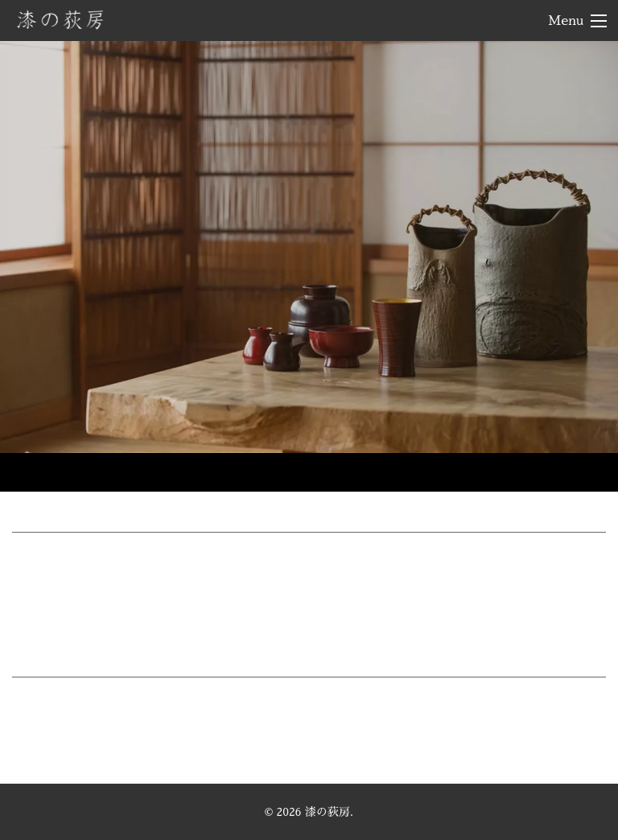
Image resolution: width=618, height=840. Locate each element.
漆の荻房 (60, 19)
